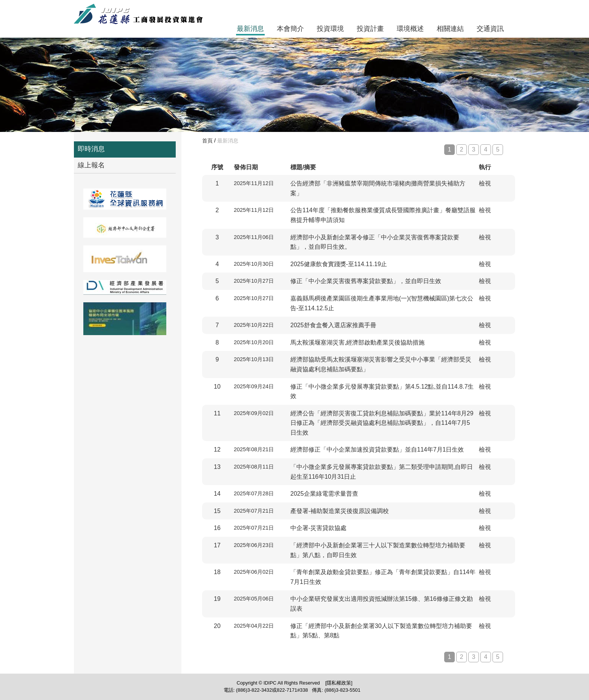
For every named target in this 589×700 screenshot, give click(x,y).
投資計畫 (370, 29)
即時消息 (91, 149)
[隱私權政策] (339, 683)
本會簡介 (290, 29)
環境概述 (410, 29)
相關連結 (450, 29)
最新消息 (250, 29)
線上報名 (91, 165)
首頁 (207, 141)
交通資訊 (490, 29)
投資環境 (330, 29)
